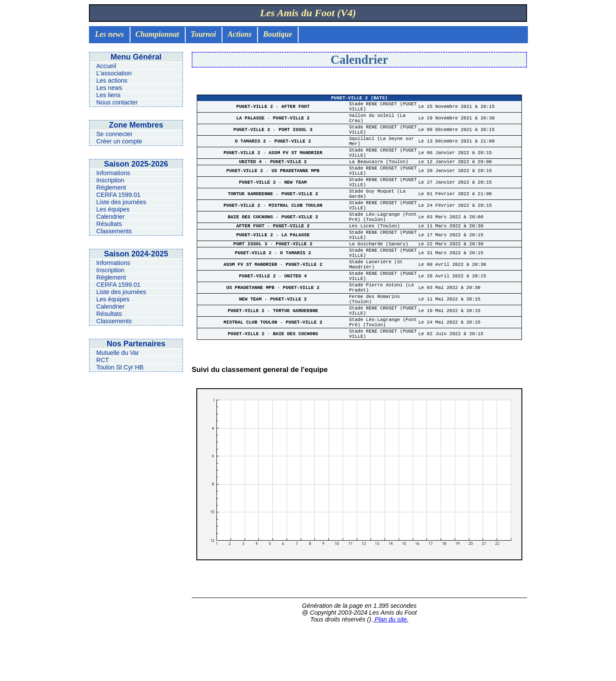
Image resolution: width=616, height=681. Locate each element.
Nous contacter (117, 102)
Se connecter (114, 134)
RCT (103, 360)
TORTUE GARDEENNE (252, 216)
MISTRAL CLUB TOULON (295, 230)
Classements (114, 231)
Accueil (106, 66)
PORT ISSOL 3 (295, 138)
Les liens (108, 95)
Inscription (110, 180)
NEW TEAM (295, 202)
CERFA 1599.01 (118, 195)
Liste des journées (121, 202)
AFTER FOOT (296, 109)
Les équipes (113, 209)
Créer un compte (119, 141)
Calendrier (110, 217)
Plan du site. (391, 673)
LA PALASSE (252, 123)
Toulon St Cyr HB (120, 367)
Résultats (109, 224)
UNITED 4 (252, 177)
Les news (109, 88)
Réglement (111, 187)
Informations (113, 173)
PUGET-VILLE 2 (256, 109)
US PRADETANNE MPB (296, 188)
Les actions (112, 80)
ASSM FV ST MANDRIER (295, 166)
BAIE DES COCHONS (252, 244)
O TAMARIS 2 (252, 152)
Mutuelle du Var (118, 353)
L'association (114, 73)
